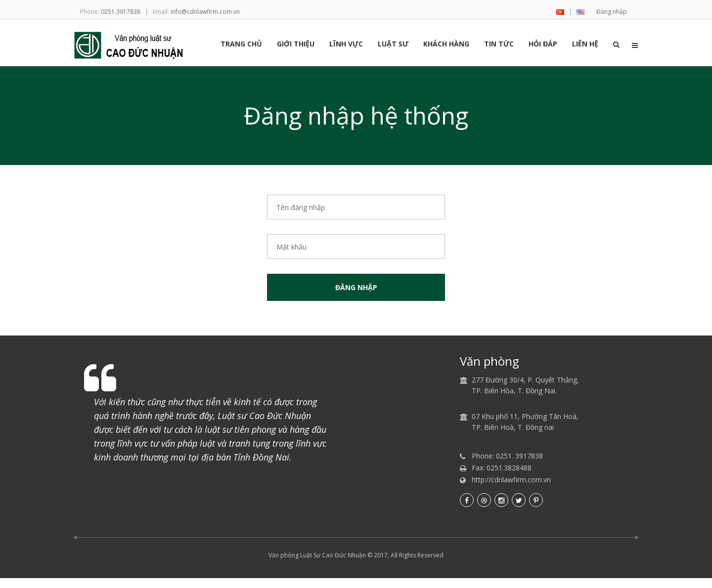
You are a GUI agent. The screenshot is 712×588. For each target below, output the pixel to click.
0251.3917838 (121, 12)
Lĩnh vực (346, 44)
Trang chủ (241, 44)
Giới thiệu (296, 44)
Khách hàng (446, 44)
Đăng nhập (612, 12)
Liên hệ (585, 44)
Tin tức (499, 44)
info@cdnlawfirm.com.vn (205, 12)
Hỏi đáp (543, 44)
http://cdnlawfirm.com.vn (511, 480)
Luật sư (393, 44)
